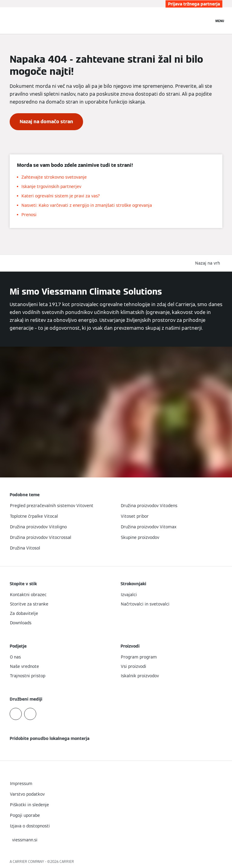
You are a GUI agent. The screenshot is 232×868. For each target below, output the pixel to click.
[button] (209, 263)
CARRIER (67, 861)
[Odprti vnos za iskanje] (206, 21)
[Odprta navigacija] (220, 21)
